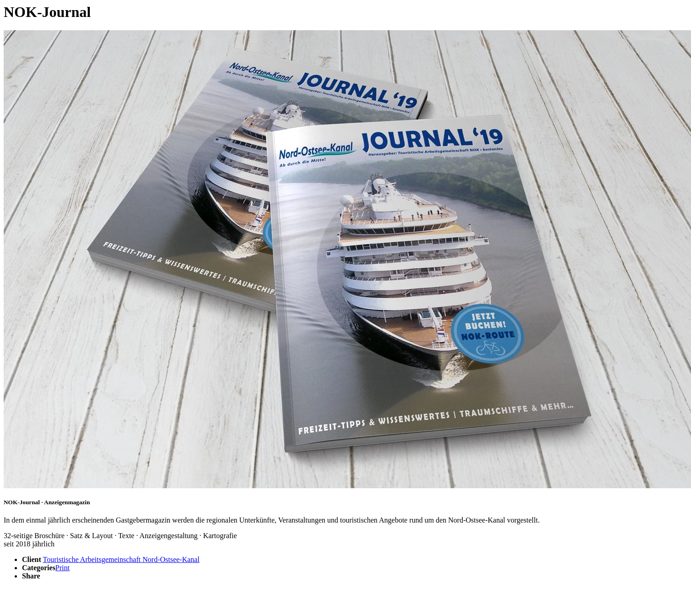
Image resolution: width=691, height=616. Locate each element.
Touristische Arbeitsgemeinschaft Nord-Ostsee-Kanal (121, 559)
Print (63, 568)
